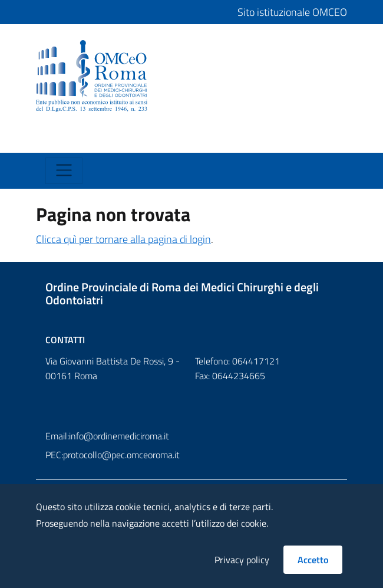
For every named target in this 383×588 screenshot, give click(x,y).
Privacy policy (242, 560)
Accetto (313, 560)
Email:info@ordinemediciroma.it (107, 436)
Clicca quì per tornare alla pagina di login (123, 239)
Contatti (65, 340)
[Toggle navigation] (56, 140)
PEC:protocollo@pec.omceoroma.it (113, 455)
